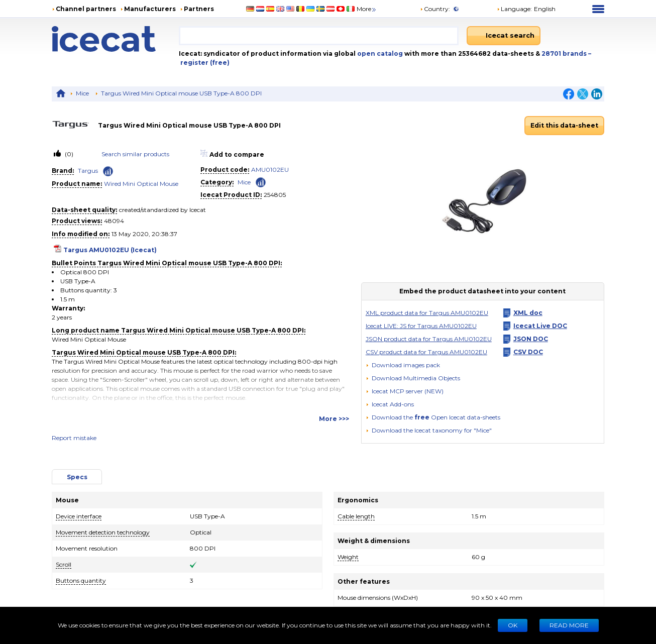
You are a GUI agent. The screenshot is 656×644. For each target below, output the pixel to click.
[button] (413, 378)
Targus (88, 171)
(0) (68, 154)
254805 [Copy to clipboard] (275, 195)
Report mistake (74, 438)
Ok (513, 625)
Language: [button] (514, 9)
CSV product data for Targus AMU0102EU (426, 352)
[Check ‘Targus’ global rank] (108, 171)
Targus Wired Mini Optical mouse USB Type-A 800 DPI (181, 93)
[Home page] (115, 39)
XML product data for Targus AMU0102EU (427, 313)
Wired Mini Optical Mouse (141, 184)
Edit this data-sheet (564, 125)
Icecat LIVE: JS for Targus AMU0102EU (421, 326)
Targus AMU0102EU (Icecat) (110, 250)
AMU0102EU (270, 170)
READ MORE (569, 625)
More (367, 9)
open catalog (379, 53)
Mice (82, 93)
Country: (435, 9)
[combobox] (319, 36)
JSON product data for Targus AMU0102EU (429, 339)
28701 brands (565, 53)
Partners (199, 9)
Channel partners (86, 9)
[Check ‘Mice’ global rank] (261, 182)
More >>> (334, 419)
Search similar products (135, 154)
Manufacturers (150, 9)
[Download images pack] (403, 365)
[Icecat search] (504, 36)
